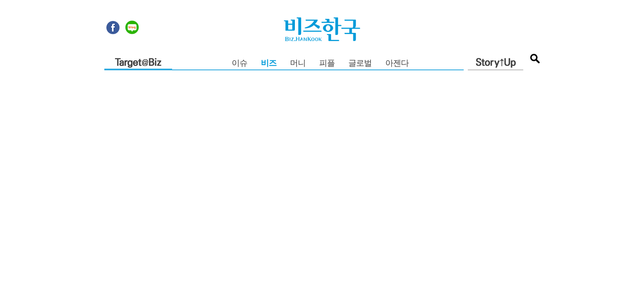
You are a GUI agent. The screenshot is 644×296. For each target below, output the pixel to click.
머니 (298, 64)
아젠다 (397, 64)
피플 (327, 64)
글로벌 (360, 64)
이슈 (239, 64)
